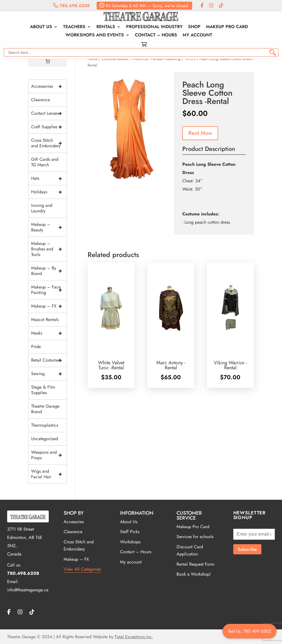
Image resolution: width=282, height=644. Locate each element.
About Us (41, 27)
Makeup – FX (49, 306)
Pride (36, 347)
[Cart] (48, 61)
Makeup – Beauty (49, 227)
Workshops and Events (95, 36)
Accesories (74, 522)
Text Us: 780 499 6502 (250, 631)
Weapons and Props (49, 455)
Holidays (49, 192)
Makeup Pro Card (227, 27)
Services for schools (195, 537)
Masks (49, 333)
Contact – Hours (156, 36)
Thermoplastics (45, 425)
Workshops (130, 542)
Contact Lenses (49, 113)
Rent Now (200, 133)
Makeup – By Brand (49, 271)
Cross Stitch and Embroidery (49, 143)
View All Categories (82, 569)
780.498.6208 (71, 6)
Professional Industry (154, 27)
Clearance (40, 100)
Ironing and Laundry (42, 208)
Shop (194, 27)
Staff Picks (130, 532)
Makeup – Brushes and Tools (49, 249)
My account (197, 36)
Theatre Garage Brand (45, 409)
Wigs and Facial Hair (49, 474)
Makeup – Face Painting (49, 290)
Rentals (106, 27)
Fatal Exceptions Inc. (134, 637)
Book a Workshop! (194, 574)
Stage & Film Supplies (43, 390)
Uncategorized (44, 439)
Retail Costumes (49, 360)
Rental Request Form (195, 564)
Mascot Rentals (45, 320)
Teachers (74, 27)
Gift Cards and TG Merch (45, 162)
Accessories (49, 86)
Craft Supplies (49, 127)
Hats (49, 178)
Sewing (49, 374)
